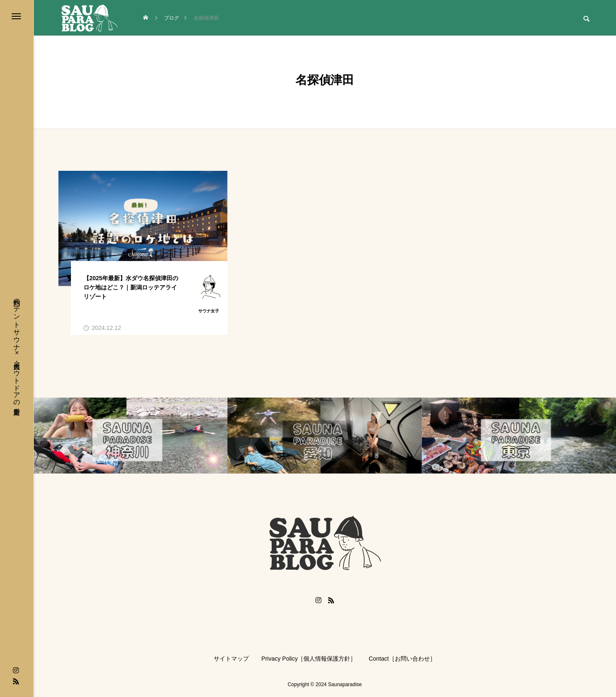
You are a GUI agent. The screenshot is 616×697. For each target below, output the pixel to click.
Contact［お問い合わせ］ (402, 659)
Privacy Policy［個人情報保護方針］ (309, 659)
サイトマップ (231, 659)
